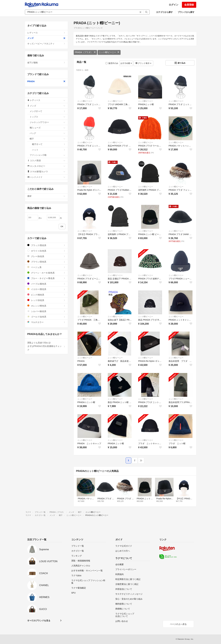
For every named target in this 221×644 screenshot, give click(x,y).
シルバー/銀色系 (46, 311)
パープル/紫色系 (46, 284)
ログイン (174, 5)
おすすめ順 (126, 63)
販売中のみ (112, 63)
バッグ (48, 133)
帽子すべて (49, 144)
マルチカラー (46, 322)
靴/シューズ (48, 128)
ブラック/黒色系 (46, 245)
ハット (49, 150)
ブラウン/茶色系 (46, 262)
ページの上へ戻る (178, 624)
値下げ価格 (46, 63)
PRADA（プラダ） (85, 52)
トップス (48, 117)
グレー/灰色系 (46, 256)
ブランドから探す (186, 12)
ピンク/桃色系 (46, 295)
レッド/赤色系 (46, 300)
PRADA (46, 81)
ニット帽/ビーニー (109, 52)
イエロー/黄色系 (46, 289)
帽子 (48, 139)
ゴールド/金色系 (46, 317)
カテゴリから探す (164, 12)
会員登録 (189, 5)
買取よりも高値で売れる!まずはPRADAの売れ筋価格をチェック (46, 346)
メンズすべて (48, 111)
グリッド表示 (143, 63)
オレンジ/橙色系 (46, 306)
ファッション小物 (48, 155)
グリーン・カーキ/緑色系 (46, 273)
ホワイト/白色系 (46, 251)
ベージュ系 (46, 267)
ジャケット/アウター (48, 122)
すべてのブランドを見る (39, 621)
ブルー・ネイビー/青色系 (46, 278)
